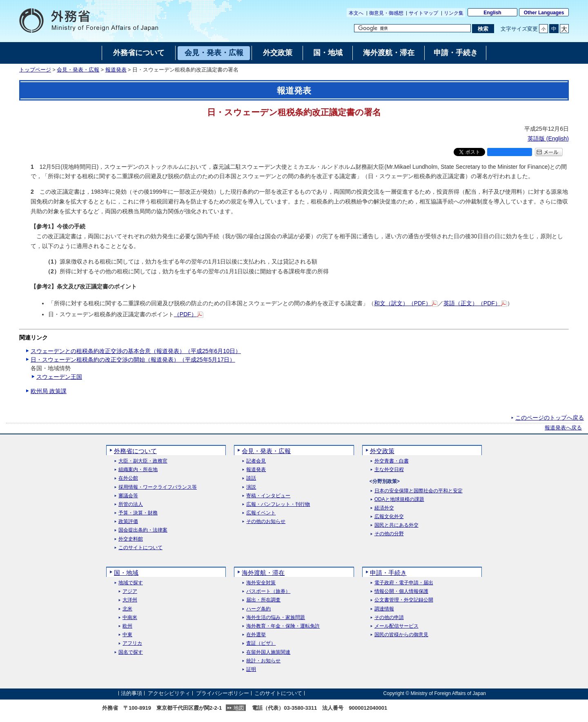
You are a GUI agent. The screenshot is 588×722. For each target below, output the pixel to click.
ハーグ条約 (258, 609)
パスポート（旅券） (268, 591)
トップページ (35, 70)
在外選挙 (256, 635)
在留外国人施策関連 (268, 652)
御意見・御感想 (386, 13)
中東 (127, 635)
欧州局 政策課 (49, 391)
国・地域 (126, 573)
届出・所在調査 (263, 600)
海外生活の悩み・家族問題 (276, 618)
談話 (251, 478)
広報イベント (261, 513)
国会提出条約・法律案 (143, 530)
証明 (251, 669)
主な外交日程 (389, 470)
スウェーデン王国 (59, 377)
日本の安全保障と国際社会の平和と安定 (419, 491)
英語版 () (548, 139)
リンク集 (454, 13)
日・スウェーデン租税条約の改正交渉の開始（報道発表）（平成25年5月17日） (133, 360)
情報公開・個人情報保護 (401, 591)
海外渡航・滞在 (263, 573)
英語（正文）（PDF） (475, 303)
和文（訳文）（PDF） (406, 303)
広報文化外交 (389, 517)
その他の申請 (389, 618)
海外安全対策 (261, 583)
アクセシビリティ (169, 693)
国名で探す (131, 652)
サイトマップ (423, 13)
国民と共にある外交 (396, 525)
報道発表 (116, 70)
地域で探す (131, 583)
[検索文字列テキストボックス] (412, 28)
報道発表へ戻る (563, 428)
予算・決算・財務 (138, 513)
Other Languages (544, 13)
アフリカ (132, 643)
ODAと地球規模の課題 (399, 500)
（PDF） (189, 314)
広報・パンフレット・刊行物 (278, 504)
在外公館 (128, 478)
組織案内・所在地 (138, 470)
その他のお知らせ (266, 522)
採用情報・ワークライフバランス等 (158, 487)
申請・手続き (388, 573)
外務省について (135, 451)
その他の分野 (389, 534)
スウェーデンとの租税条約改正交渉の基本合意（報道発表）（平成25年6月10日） (136, 351)
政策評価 (128, 522)
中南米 (130, 618)
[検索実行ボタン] (483, 29)
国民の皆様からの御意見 (401, 635)
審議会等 (128, 496)
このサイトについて (140, 548)
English (492, 13)
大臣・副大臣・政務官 (143, 461)
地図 (239, 708)
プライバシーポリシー (223, 693)
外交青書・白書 (392, 461)
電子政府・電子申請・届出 (404, 583)
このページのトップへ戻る (550, 418)
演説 (251, 487)
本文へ (356, 13)
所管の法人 (131, 504)
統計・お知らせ (263, 661)
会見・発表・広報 (78, 70)
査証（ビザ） (261, 643)
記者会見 (256, 461)
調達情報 (384, 609)
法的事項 (131, 693)
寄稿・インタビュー (268, 496)
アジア (130, 591)
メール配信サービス (396, 626)
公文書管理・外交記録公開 (404, 600)
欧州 (127, 626)
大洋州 (130, 600)
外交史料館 (131, 539)
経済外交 (384, 508)
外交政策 (382, 451)
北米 (127, 609)
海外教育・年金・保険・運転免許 (283, 626)
